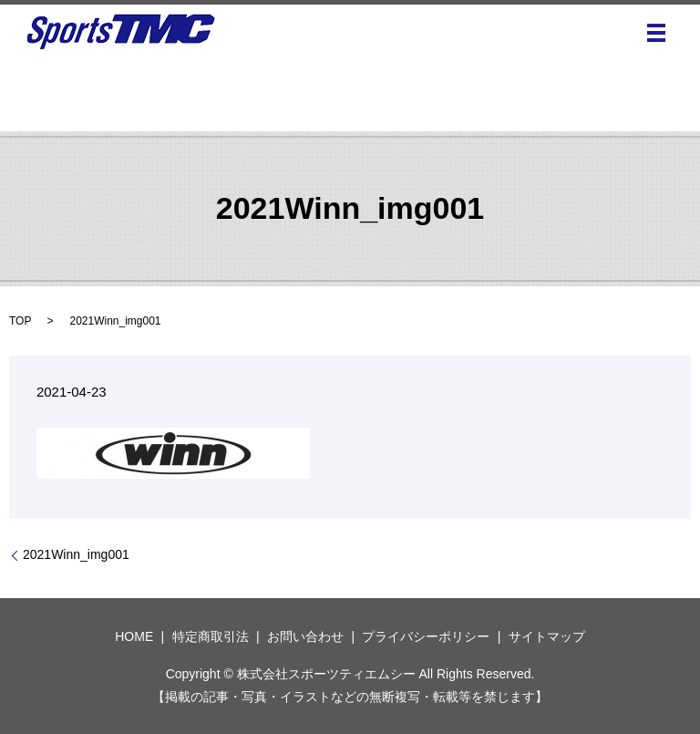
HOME (134, 636)
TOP (20, 321)
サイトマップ (547, 636)
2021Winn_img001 (76, 554)
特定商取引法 (211, 636)
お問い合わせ (305, 636)
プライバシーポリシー (426, 636)
